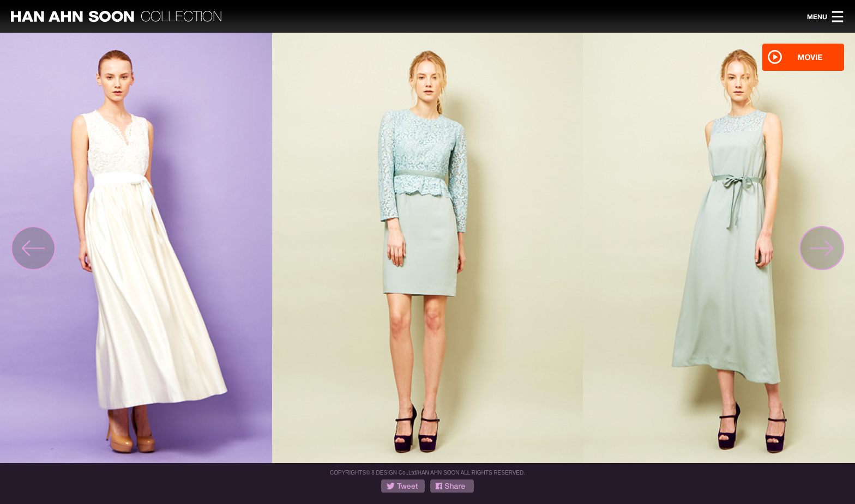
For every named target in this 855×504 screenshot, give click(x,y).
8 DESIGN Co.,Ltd (394, 473)
